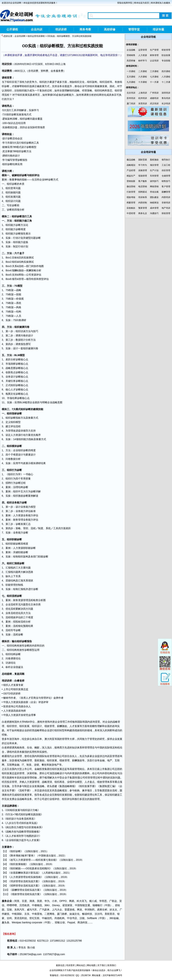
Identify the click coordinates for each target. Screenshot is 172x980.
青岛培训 (166, 98)
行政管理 (131, 192)
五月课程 (131, 77)
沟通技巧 (154, 213)
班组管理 (166, 213)
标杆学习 (143, 61)
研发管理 (166, 50)
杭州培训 (143, 98)
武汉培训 (154, 104)
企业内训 (37, 29)
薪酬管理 (166, 192)
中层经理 (131, 213)
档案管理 (131, 203)
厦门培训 (131, 104)
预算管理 (143, 208)
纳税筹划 (154, 203)
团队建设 (154, 197)
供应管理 (166, 170)
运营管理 (143, 50)
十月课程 (143, 82)
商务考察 (85, 29)
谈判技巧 (154, 181)
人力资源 (143, 55)
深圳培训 (166, 93)
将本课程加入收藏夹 (161, 3)
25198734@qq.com (31, 954)
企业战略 (131, 50)
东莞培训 (143, 104)
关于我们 (102, 965)
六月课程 (143, 77)
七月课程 (154, 77)
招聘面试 (143, 192)
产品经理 (131, 170)
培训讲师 (61, 29)
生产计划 (154, 170)
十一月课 (154, 82)
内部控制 (143, 203)
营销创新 (131, 181)
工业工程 (166, 165)
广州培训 (154, 93)
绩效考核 (131, 197)
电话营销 (143, 187)
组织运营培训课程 (36, 36)
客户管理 (166, 187)
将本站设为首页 (142, 3)
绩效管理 (49, 726)
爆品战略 (131, 160)
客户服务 (143, 181)
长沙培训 (166, 104)
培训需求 (70, 965)
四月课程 (166, 71)
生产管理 (154, 50)
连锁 (37, 765)
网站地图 (91, 965)
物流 (39, 905)
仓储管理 (166, 176)
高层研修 (131, 61)
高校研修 (110, 29)
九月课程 (131, 82)
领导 (15, 279)
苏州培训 (131, 98)
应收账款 (131, 208)
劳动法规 (154, 192)
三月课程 (154, 71)
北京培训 (131, 93)
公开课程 (12, 29)
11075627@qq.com (54, 954)
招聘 (8, 483)
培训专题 (158, 29)
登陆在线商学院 (125, 3)
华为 (47, 901)
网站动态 (81, 965)
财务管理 (154, 55)
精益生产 (131, 176)
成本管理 (154, 208)
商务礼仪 (143, 213)
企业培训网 (20, 36)
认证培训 (154, 61)
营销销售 (131, 55)
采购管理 (143, 170)
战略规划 (131, 165)
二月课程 (143, 71)
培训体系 (143, 197)
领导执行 (166, 160)
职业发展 (166, 55)
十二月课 (166, 82)
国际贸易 (143, 160)
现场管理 (143, 176)
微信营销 (131, 187)
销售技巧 (166, 181)
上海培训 (143, 93)
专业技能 (166, 61)
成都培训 (154, 98)
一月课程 (131, 71)
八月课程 (166, 77)
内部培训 (166, 197)
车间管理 (154, 176)
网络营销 (154, 187)
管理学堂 (134, 29)
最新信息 (60, 965)
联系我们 (112, 965)
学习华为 (143, 165)
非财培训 (166, 203)
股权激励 (39, 760)
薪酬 (59, 726)
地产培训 (166, 208)
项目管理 (154, 165)
